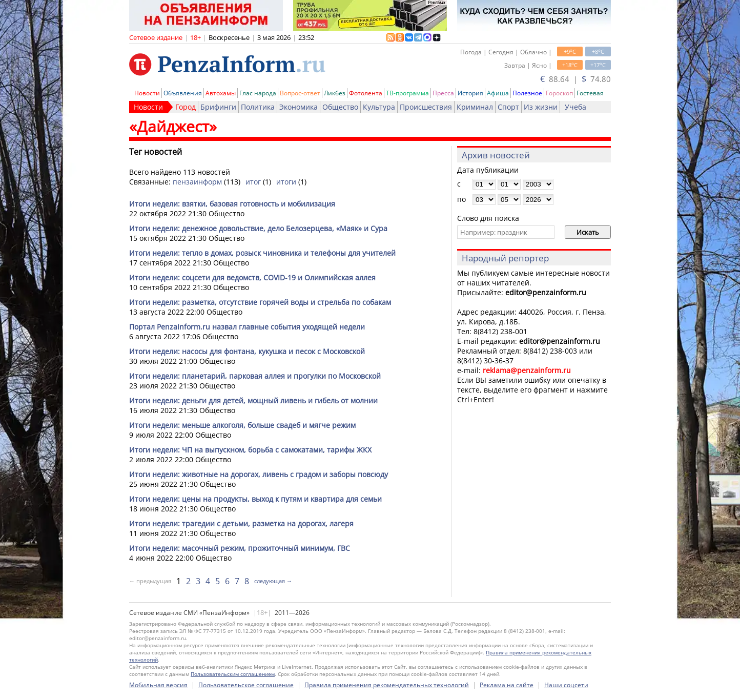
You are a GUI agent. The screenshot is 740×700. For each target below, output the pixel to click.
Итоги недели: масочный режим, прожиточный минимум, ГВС (240, 548)
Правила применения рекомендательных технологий (387, 685)
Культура (379, 107)
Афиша (498, 93)
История (470, 93)
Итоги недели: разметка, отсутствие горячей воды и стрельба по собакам (260, 302)
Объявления (183, 93)
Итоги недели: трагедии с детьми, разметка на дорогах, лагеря (241, 523)
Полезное (527, 93)
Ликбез (335, 93)
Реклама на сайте (507, 685)
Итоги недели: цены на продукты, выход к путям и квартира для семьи (255, 499)
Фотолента (366, 93)
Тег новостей (156, 152)
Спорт (508, 107)
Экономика (299, 107)
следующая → (273, 581)
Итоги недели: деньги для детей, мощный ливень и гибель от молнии (253, 400)
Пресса (443, 93)
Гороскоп (559, 93)
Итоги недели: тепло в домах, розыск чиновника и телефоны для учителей (262, 253)
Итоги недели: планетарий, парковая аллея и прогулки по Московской (255, 376)
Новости (147, 93)
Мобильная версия (158, 685)
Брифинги (218, 107)
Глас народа (258, 93)
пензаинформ (197, 182)
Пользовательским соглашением (233, 674)
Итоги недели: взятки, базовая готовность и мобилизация (232, 204)
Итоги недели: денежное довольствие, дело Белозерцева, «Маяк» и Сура (258, 228)
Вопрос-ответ (300, 93)
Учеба (575, 107)
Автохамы (221, 93)
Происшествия (426, 107)
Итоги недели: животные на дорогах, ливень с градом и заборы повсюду (259, 474)
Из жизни (541, 107)
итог (253, 182)
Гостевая (590, 93)
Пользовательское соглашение (246, 685)
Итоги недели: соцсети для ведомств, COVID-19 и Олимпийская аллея (252, 277)
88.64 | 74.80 (575, 79)
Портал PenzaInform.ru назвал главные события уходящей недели (247, 327)
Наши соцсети (566, 685)
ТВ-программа (407, 93)
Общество (340, 107)
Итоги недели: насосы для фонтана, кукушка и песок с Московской (247, 351)
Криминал (475, 107)
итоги (286, 182)
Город (186, 107)
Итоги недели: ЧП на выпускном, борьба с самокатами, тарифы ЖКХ (250, 450)
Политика (258, 107)
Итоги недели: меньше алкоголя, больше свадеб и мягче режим (242, 425)
